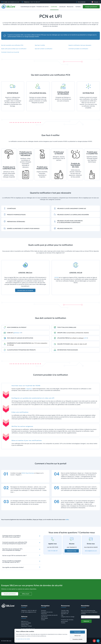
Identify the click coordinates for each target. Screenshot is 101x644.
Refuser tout (78, 636)
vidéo (67, 520)
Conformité (54, 7)
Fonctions (44, 611)
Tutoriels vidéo (65, 611)
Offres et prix (26, 594)
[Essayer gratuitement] (91, 7)
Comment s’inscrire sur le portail (10, 52)
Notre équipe (44, 618)
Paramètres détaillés (78, 639)
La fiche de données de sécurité (49, 615)
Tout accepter (77, 632)
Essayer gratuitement (91, 7)
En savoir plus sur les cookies (23, 639)
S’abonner (86, 621)
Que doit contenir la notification (44, 49)
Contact (43, 620)
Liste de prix (44, 617)
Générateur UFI (65, 612)
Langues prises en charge (68, 617)
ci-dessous (29, 389)
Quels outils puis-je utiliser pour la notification (14, 49)
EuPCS (86, 338)
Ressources (71, 7)
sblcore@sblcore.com (13, 2)
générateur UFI (18, 333)
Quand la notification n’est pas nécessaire (80, 45)
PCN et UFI (44, 614)
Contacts (79, 7)
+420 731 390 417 (35, 2)
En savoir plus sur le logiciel (25, 290)
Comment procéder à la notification (78, 49)
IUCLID (56, 277)
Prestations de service (43, 7)
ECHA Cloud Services (28, 473)
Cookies (63, 623)
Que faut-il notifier (40, 45)
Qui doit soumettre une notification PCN (12, 45)
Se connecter (81, 2)
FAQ (62, 615)
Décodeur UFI (65, 614)
